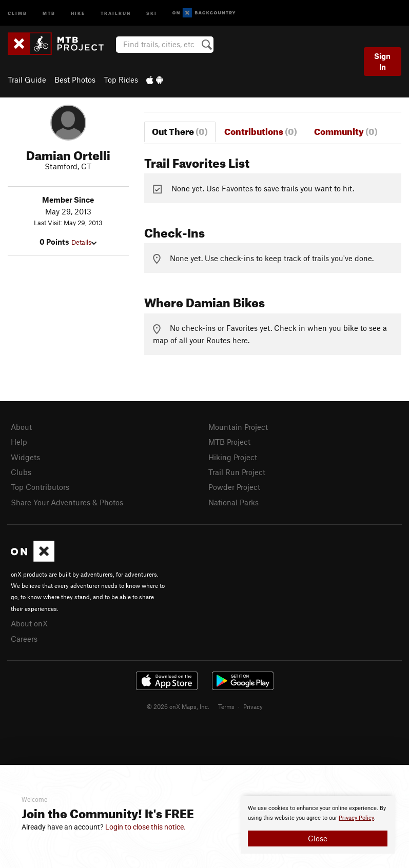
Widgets (25, 457)
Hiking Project (233, 457)
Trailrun (116, 13)
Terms (226, 706)
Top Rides (121, 80)
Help (19, 442)
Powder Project (234, 487)
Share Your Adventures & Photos (67, 502)
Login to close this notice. (145, 827)
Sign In (382, 61)
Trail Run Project (237, 472)
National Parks (233, 502)
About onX (29, 623)
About (21, 427)
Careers (24, 639)
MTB (49, 13)
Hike (78, 13)
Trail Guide (27, 80)
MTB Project (229, 442)
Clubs (21, 472)
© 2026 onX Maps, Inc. (178, 706)
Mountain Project (238, 427)
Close (318, 838)
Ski (152, 13)
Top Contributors (40, 487)
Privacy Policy (356, 818)
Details (84, 242)
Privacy (253, 706)
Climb (17, 13)
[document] (318, 825)
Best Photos (75, 80)
